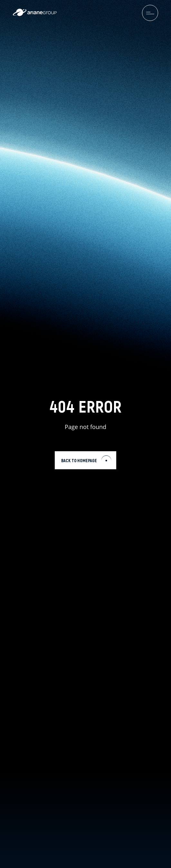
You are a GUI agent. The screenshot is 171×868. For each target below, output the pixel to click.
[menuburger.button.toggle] (150, 13)
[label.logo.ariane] (35, 14)
